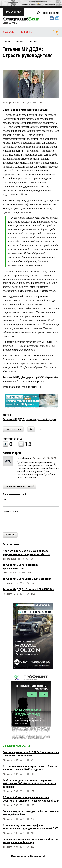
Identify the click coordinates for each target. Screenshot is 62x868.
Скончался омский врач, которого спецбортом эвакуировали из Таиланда (30, 841)
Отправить (11, 535)
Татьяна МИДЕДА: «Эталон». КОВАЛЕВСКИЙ (28, 589)
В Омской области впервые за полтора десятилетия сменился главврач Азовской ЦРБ (31, 799)
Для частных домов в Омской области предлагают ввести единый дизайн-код (26, 553)
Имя (5, 499)
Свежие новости (16, 746)
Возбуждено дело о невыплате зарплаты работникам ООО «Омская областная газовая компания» (29, 783)
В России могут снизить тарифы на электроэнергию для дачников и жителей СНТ (30, 827)
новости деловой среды (41, 419)
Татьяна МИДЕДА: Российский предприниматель (20, 567)
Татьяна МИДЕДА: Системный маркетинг (27, 579)
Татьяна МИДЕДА (14, 419)
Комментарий (10, 512)
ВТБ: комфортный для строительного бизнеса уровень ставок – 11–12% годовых (30, 768)
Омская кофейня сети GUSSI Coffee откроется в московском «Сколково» (31, 754)
